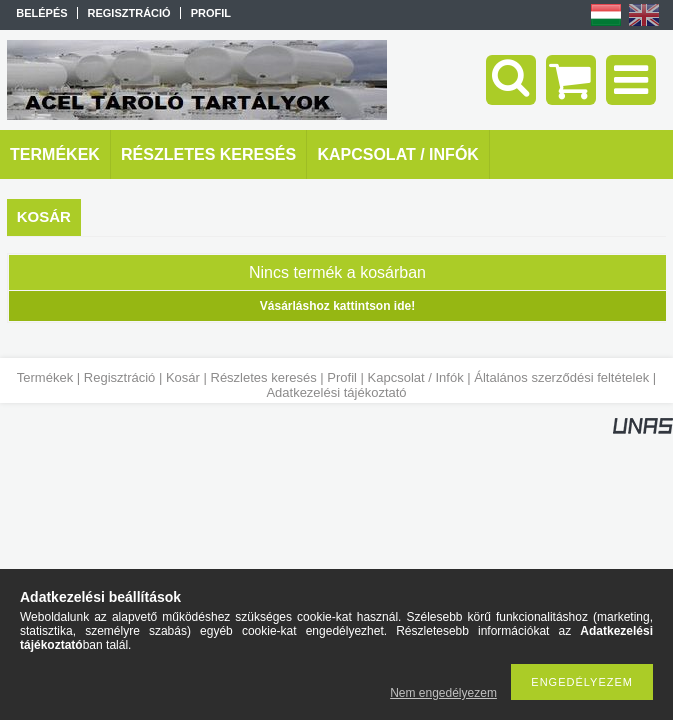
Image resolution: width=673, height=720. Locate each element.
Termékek (45, 377)
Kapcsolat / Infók (416, 377)
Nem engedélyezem (443, 693)
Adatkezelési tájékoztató (336, 392)
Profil (342, 377)
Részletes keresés (264, 377)
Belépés (41, 13)
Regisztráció (120, 377)
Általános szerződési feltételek (561, 377)
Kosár (183, 377)
